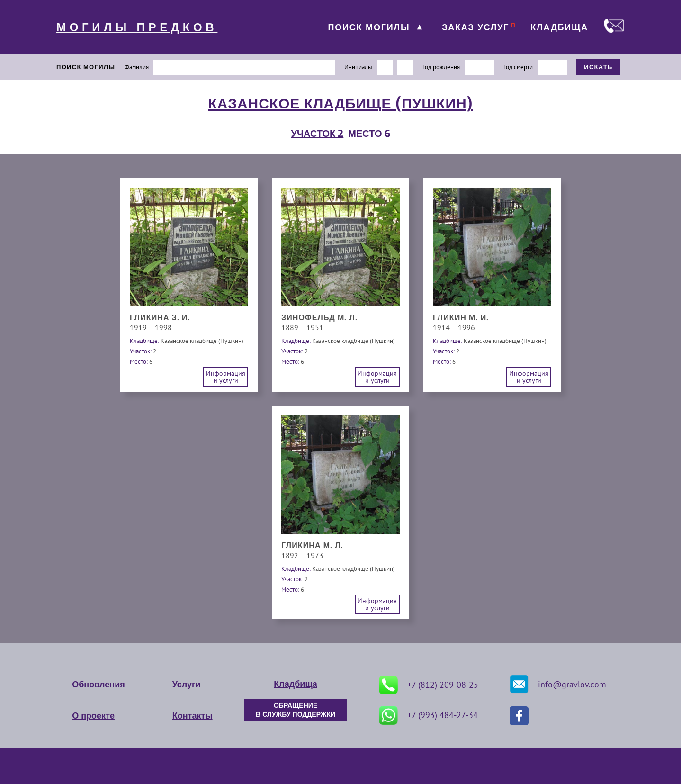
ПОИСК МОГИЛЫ (369, 27)
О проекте (93, 716)
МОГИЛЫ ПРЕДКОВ (137, 27)
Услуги (187, 685)
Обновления (98, 685)
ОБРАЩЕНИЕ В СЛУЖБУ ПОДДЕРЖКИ (296, 710)
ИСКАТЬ (598, 67)
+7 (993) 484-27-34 (428, 715)
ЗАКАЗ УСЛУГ (475, 27)
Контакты (193, 716)
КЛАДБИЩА (559, 27)
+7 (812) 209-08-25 (429, 685)
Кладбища (295, 684)
